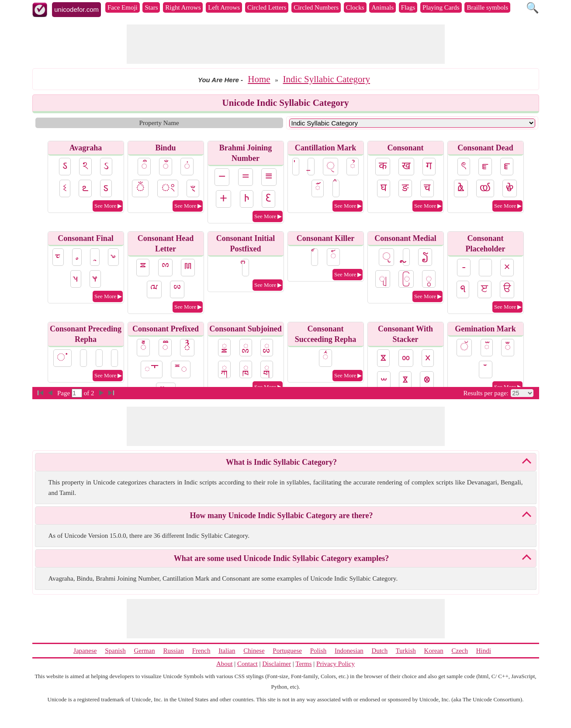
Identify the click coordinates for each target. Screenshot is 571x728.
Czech (460, 651)
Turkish (406, 651)
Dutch (380, 651)
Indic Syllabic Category (327, 79)
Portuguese (287, 651)
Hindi (484, 651)
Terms (303, 664)
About (225, 664)
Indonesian (349, 651)
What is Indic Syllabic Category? (281, 462)
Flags (408, 7)
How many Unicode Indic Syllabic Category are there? (282, 516)
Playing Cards (441, 7)
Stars (151, 7)
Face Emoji (123, 7)
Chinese (254, 651)
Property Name (159, 123)
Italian (227, 651)
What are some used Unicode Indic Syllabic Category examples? (282, 558)
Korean (434, 651)
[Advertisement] (286, 44)
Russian (173, 651)
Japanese (85, 651)
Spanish (115, 651)
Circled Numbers (316, 7)
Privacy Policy (336, 664)
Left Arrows (224, 7)
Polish (318, 651)
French (201, 651)
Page (64, 393)
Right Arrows (183, 7)
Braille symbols (487, 7)
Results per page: (486, 393)
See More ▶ (108, 206)
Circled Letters (267, 7)
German (144, 651)
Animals (382, 7)
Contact (247, 664)
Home (259, 79)
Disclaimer (277, 664)
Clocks (355, 7)
